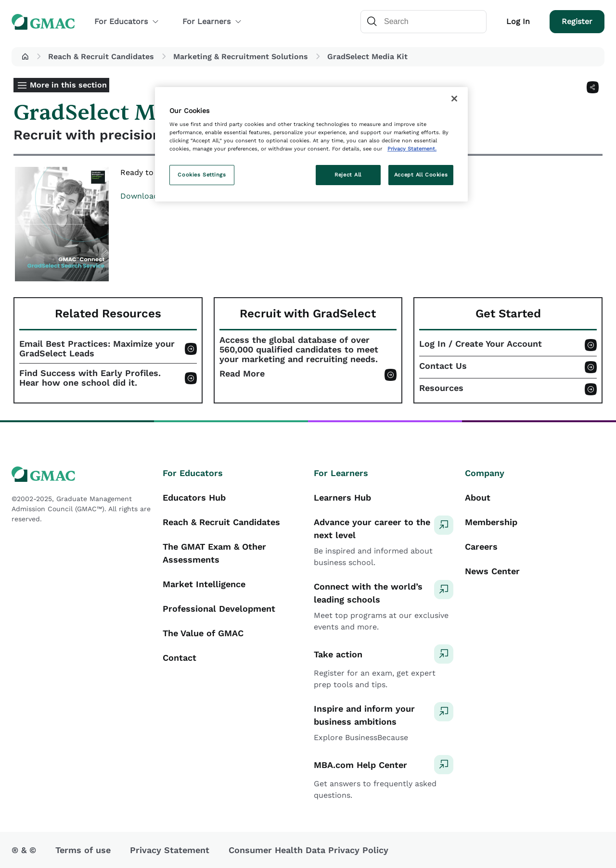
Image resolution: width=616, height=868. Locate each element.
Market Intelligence (204, 584)
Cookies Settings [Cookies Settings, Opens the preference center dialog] (202, 175)
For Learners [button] (212, 21)
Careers (481, 547)
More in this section (68, 85)
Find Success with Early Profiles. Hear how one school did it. (90, 378)
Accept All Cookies (421, 175)
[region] (311, 145)
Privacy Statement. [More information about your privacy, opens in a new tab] (412, 149)
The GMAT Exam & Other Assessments (214, 553)
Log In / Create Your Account (481, 344)
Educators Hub (194, 497)
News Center (492, 571)
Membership (491, 522)
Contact (180, 658)
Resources (441, 388)
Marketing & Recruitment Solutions (241, 57)
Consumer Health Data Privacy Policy (308, 850)
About (478, 497)
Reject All (348, 175)
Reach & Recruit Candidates (101, 57)
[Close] (454, 99)
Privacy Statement (170, 850)
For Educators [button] (127, 21)
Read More (242, 374)
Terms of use (83, 850)
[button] (25, 57)
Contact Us (443, 366)
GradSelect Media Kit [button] (367, 57)
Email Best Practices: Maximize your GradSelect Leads (97, 349)
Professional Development (219, 609)
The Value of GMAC (203, 633)
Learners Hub (342, 497)
